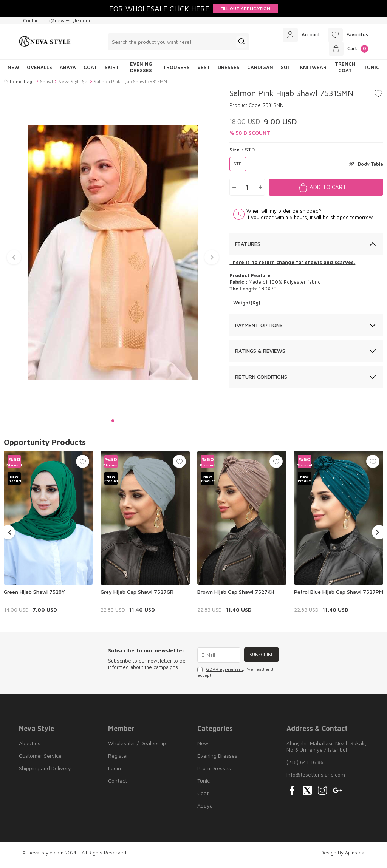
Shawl (46, 86)
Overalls (39, 71)
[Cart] (347, 52)
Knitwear (313, 71)
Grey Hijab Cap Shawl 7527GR (137, 596)
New (203, 747)
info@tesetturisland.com (316, 779)
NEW (13, 71)
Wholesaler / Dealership (137, 747)
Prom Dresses (214, 772)
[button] (113, 425)
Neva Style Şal (73, 86)
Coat (90, 71)
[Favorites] (346, 36)
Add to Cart (328, 191)
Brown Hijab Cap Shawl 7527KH (236, 596)
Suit (287, 71)
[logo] (45, 44)
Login (115, 772)
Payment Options (259, 329)
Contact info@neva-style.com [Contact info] (57, 20)
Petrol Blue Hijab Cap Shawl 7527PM (339, 596)
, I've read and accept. (235, 677)
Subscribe (260, 659)
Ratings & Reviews (260, 355)
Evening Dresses (141, 71)
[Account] (296, 36)
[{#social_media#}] (292, 794)
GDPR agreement (224, 674)
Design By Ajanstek (342, 857)
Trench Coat (345, 71)
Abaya (68, 71)
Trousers (176, 71)
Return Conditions (261, 381)
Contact (118, 785)
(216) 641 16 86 (305, 766)
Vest (204, 71)
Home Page (19, 86)
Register (118, 760)
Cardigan (260, 71)
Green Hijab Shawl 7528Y (34, 596)
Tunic (372, 71)
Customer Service (40, 760)
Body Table (366, 168)
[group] (113, 256)
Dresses (229, 71)
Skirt (112, 71)
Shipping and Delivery (45, 772)
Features (248, 248)
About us (30, 747)
